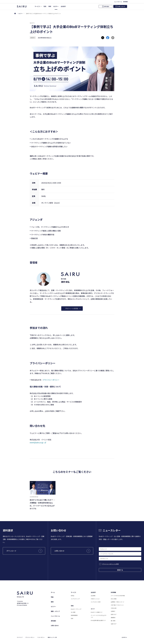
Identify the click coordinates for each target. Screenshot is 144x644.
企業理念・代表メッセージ (117, 602)
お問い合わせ (55, 625)
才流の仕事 (114, 608)
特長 (52, 597)
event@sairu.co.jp (37, 442)
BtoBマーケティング (76, 609)
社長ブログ (114, 624)
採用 (72, 618)
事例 (52, 602)
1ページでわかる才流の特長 (118, 596)
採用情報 (113, 592)
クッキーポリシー (41, 637)
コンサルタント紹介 (96, 602)
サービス (73, 592)
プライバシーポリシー (51, 380)
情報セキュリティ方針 (52, 637)
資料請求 (53, 621)
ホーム (53, 592)
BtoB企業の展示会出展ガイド (98, 620)
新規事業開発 (74, 615)
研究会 (73, 596)
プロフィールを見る (73, 308)
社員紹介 (113, 611)
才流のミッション (95, 599)
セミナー (21, 13)
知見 (72, 606)
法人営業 (73, 612)
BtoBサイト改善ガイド (97, 612)
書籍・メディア (55, 611)
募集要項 (113, 618)
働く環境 (113, 621)
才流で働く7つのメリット (117, 605)
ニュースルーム (55, 616)
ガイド (93, 609)
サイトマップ (20, 637)
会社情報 (93, 596)
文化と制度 (114, 599)
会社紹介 (93, 592)
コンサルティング (75, 599)
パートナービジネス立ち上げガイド (99, 616)
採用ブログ (114, 614)
